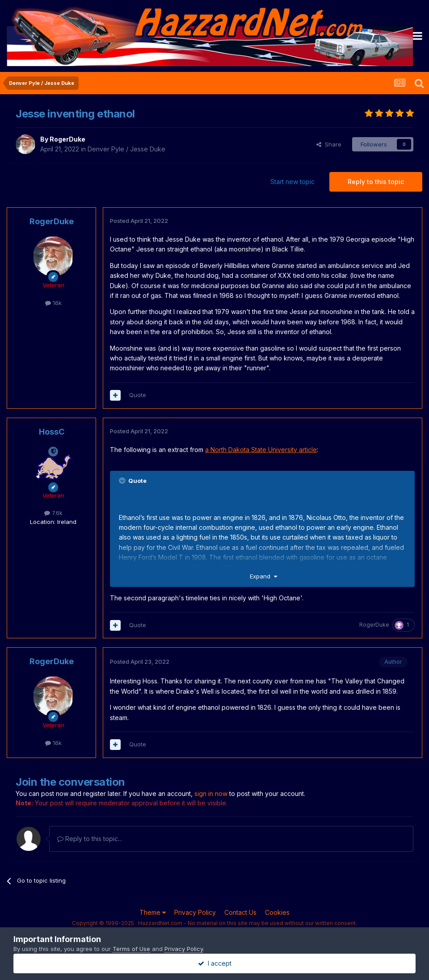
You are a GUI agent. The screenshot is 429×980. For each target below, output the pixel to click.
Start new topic (292, 182)
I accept (215, 963)
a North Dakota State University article (261, 450)
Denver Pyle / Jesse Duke (126, 149)
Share (329, 144)
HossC (52, 432)
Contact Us (240, 912)
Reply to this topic (376, 182)
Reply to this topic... (90, 839)
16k (53, 303)
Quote (138, 395)
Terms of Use (131, 949)
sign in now (211, 794)
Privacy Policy (195, 912)
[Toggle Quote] (123, 481)
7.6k (53, 513)
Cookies (277, 912)
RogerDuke (67, 139)
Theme (153, 912)
